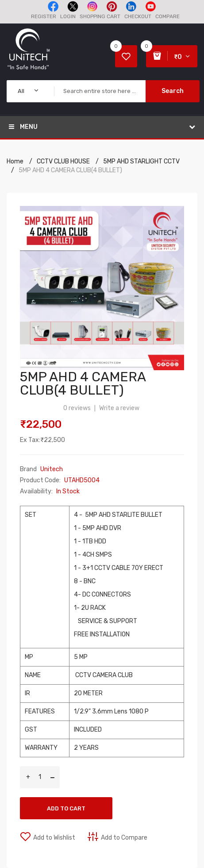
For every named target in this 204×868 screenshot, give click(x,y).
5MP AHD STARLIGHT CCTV (141, 161)
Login (68, 16)
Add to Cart (66, 808)
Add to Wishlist (54, 838)
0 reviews (77, 408)
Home (15, 161)
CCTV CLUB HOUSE (63, 161)
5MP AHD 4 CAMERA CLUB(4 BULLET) (70, 170)
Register (44, 16)
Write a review (119, 408)
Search (173, 91)
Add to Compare (124, 838)
